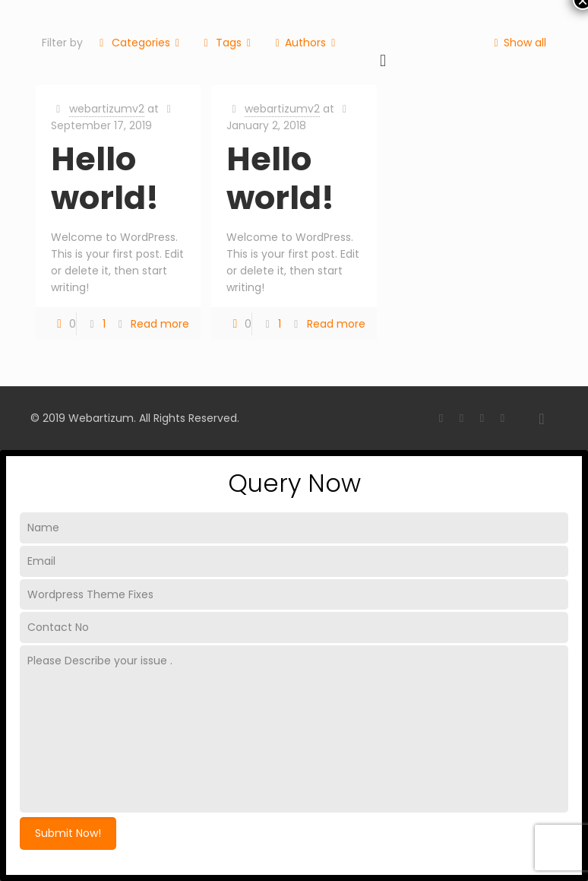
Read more (160, 324)
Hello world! (105, 178)
